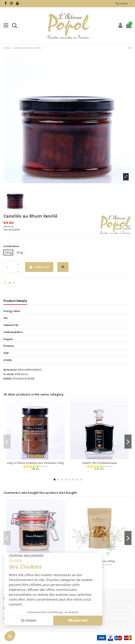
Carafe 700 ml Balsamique (99, 463)
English (123, 4)
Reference (10, 370)
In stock (9, 374)
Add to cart (39, 267)
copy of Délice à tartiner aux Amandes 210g (35, 463)
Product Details (15, 301)
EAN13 (7, 379)
